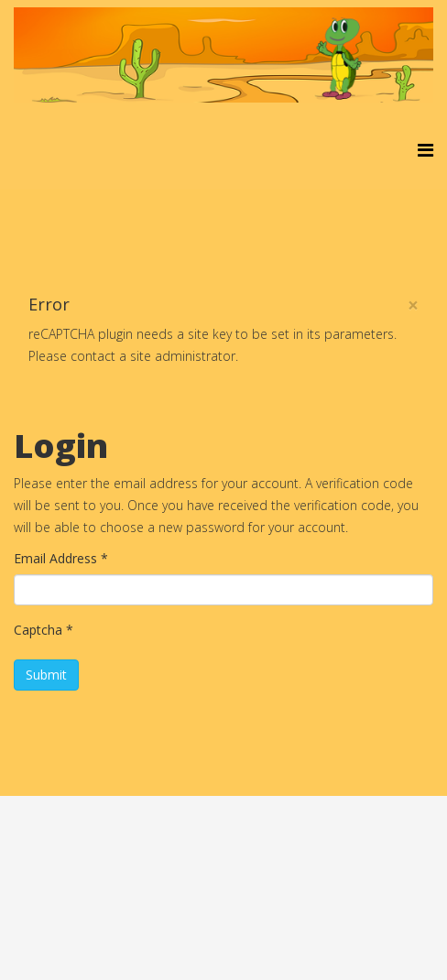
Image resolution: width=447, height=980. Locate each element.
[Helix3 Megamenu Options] (425, 150)
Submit (46, 675)
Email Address (61, 558)
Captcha (44, 630)
